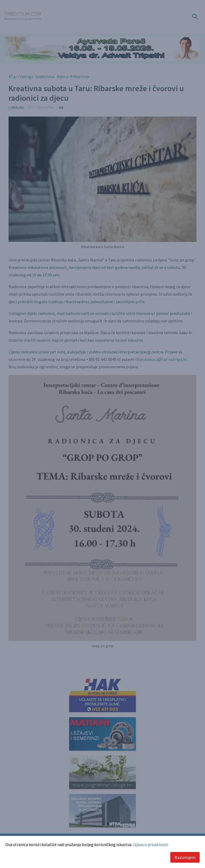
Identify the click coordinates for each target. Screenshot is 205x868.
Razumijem (185, 857)
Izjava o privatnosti (151, 844)
